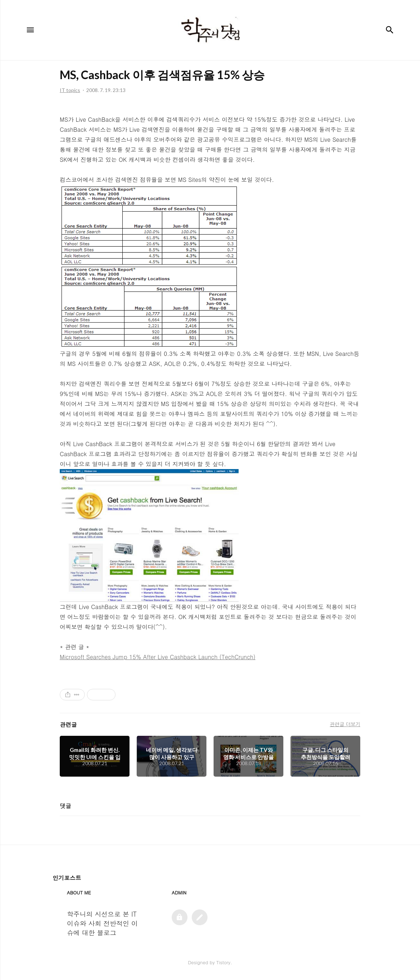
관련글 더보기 (345, 724)
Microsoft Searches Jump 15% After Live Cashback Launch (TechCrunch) (158, 657)
